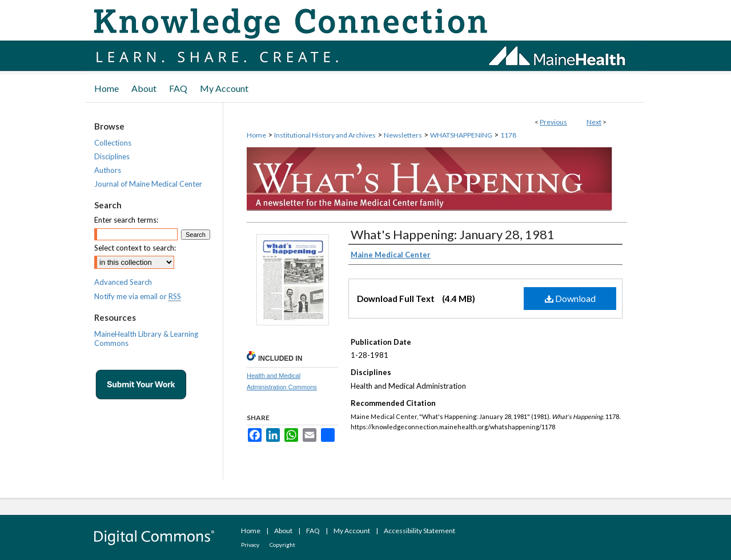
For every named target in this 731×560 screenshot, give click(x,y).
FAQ (313, 531)
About (283, 531)
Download (570, 298)
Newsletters (403, 135)
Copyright (282, 545)
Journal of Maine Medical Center (148, 184)
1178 (508, 135)
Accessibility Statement (419, 531)
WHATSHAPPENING (461, 135)
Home (256, 135)
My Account (352, 531)
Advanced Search (123, 282)
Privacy (250, 545)
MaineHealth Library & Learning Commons (146, 339)
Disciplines (112, 156)
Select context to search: (135, 248)
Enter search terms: (126, 220)
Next (594, 122)
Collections (113, 143)
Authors (108, 170)
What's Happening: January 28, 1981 (453, 234)
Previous (553, 122)
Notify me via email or (138, 296)
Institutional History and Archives (325, 135)
